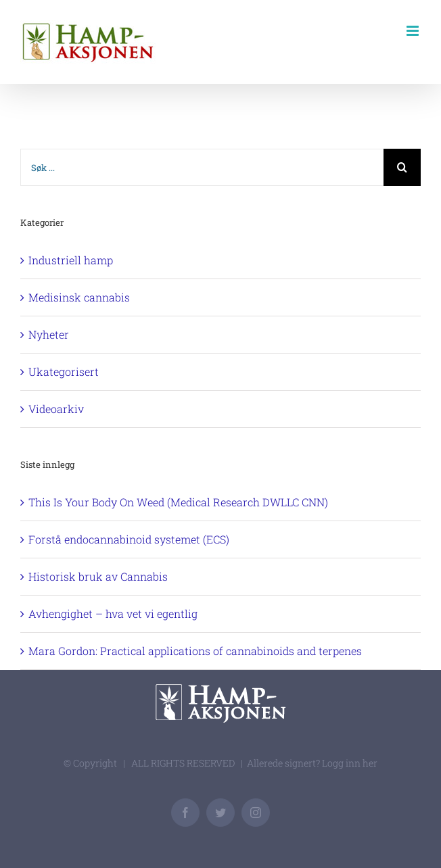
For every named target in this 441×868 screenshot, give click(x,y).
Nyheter (49, 334)
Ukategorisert (64, 371)
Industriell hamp (71, 260)
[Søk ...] (202, 167)
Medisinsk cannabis (79, 297)
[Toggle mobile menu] (414, 31)
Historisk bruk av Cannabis (98, 576)
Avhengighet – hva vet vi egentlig (113, 613)
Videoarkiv (56, 409)
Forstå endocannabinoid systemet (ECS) (129, 539)
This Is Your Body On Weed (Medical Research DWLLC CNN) (178, 502)
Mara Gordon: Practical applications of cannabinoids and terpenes (195, 651)
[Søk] (402, 167)
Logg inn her (350, 763)
